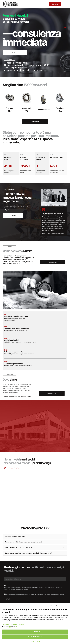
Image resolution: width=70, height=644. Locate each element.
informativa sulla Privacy (31, 587)
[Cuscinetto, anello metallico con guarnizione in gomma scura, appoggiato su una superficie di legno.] (13, 502)
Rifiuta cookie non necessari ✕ (59, 606)
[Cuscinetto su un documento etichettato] (35, 486)
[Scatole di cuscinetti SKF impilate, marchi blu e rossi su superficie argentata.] (13, 480)
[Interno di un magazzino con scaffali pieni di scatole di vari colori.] (57, 480)
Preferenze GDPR (35, 641)
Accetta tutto (35, 632)
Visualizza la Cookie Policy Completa (13, 624)
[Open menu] (65, 4)
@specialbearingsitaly (12, 468)
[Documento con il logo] (57, 502)
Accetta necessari (35, 637)
